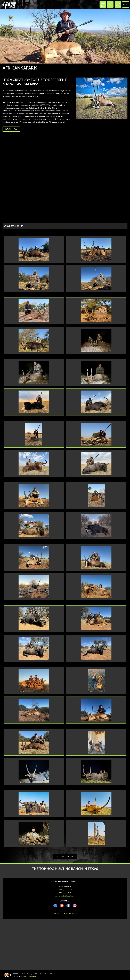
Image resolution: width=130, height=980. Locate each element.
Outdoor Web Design (30, 976)
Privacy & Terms (70, 913)
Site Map (57, 913)
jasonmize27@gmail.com (65, 896)
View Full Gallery (65, 856)
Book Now (11, 129)
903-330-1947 (65, 893)
